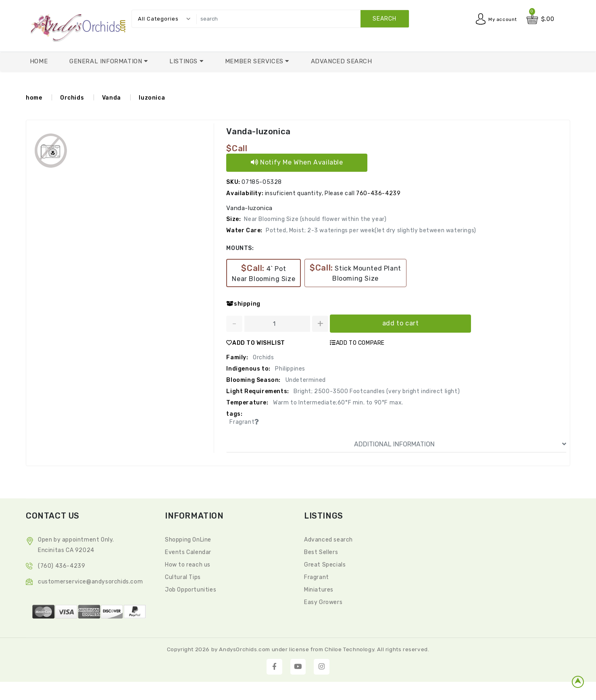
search (384, 19)
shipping (243, 304)
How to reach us (188, 565)
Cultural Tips (183, 577)
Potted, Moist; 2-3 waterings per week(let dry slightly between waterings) (371, 230)
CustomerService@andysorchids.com (90, 582)
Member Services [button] (255, 61)
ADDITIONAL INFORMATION (460, 444)
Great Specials (325, 565)
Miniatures (319, 590)
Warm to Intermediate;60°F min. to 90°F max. (338, 403)
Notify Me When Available (297, 162)
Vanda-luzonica (258, 131)
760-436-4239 (378, 193)
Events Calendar (188, 552)
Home (39, 61)
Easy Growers (323, 602)
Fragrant (317, 577)
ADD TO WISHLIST (256, 343)
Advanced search (328, 540)
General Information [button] (107, 61)
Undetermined (305, 380)
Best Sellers (321, 552)
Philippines (290, 369)
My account (500, 19)
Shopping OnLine (188, 540)
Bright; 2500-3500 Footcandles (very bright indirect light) (376, 391)
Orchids (72, 98)
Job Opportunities (191, 590)
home (34, 98)
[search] (301, 19)
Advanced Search (342, 61)
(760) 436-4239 (61, 566)
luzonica (152, 98)
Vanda (111, 98)
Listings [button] (184, 61)
